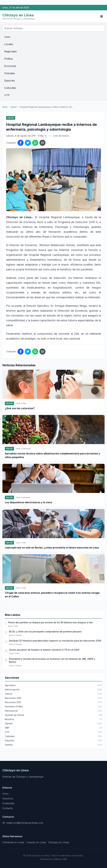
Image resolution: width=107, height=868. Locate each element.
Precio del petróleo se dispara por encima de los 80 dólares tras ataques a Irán (51, 622)
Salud (14, 107)
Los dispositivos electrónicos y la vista (28, 502)
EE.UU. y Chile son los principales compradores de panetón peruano (45, 632)
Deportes (10, 81)
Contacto (8, 808)
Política (8, 59)
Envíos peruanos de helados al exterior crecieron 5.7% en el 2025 (44, 650)
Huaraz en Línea (36, 842)
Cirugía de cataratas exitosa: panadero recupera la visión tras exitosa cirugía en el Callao (52, 595)
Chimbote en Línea (13, 842)
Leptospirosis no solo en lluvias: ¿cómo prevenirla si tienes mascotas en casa (52, 548)
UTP (7, 95)
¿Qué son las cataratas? (20, 408)
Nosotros (8, 799)
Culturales (10, 88)
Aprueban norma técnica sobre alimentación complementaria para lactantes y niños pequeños (53, 455)
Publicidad (8, 803)
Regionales (11, 51)
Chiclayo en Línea (59, 842)
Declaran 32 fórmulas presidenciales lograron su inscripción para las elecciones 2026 (55, 641)
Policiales (10, 73)
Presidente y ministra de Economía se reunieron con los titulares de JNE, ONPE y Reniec (52, 660)
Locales (9, 44)
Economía (10, 66)
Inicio (7, 37)
